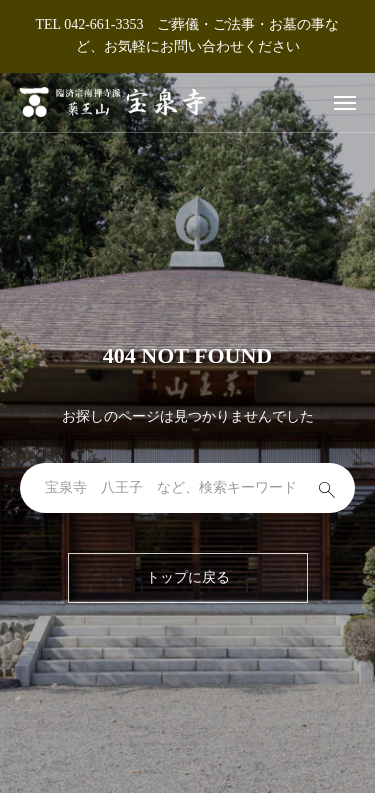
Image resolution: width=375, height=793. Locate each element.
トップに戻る (188, 577)
